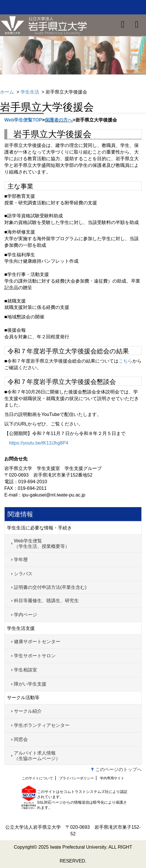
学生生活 (30, 92)
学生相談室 (25, 670)
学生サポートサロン (35, 656)
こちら (125, 361)
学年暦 (21, 560)
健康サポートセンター (37, 642)
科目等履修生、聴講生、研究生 (46, 601)
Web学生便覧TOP (23, 120)
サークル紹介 (28, 711)
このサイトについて (37, 778)
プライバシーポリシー (76, 778)
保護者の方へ (59, 120)
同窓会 (21, 739)
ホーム (7, 92)
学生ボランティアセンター (42, 725)
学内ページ (25, 615)
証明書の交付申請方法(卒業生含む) (50, 587)
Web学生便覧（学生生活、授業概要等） (42, 544)
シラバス (23, 574)
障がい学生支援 (30, 684)
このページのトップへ (118, 769)
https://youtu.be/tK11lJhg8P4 (39, 443)
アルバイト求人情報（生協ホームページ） (37, 756)
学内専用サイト (112, 778)
